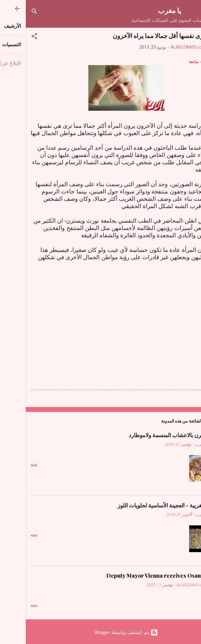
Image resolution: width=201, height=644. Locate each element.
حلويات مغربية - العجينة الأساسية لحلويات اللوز (144, 505)
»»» (8, 465)
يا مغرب (144, 10)
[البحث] (9, 12)
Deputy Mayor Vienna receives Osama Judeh (138, 576)
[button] (9, 37)
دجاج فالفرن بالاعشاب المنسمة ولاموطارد (150, 435)
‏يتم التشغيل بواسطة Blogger (101, 632)
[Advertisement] (101, 308)
